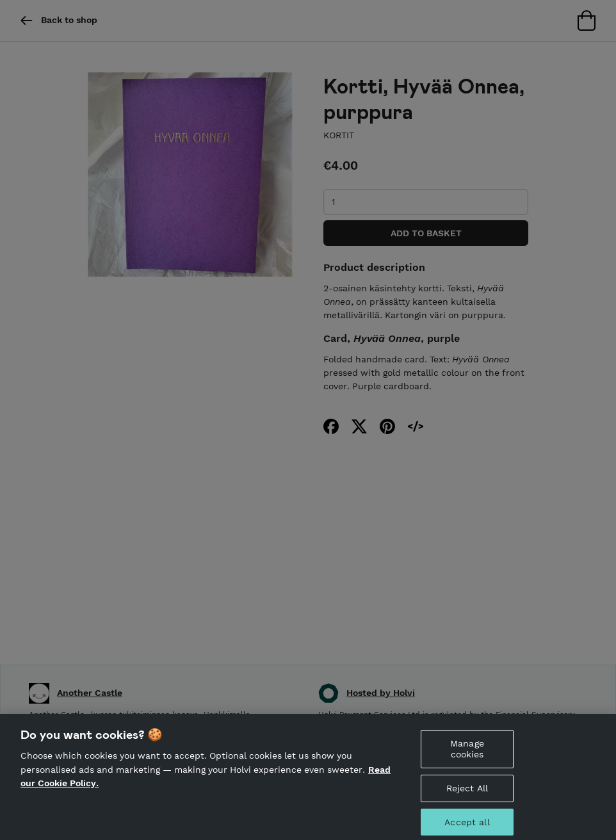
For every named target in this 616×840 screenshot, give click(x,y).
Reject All (467, 791)
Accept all (467, 825)
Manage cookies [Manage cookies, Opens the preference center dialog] (467, 752)
